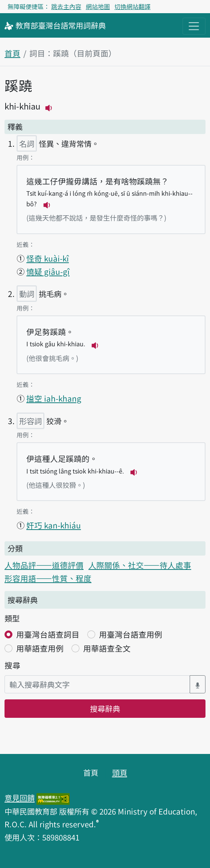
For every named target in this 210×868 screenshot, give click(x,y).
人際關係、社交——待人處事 (140, 565)
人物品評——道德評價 (44, 565)
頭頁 (120, 772)
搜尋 (12, 665)
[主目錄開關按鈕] (194, 26)
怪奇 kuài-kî (48, 258)
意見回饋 (20, 798)
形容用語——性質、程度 (48, 578)
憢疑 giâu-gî (48, 271)
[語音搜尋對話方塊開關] (198, 685)
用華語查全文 (107, 648)
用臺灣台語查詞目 (48, 634)
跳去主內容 (66, 6)
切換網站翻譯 (132, 6)
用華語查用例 (40, 648)
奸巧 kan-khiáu (54, 525)
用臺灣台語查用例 (131, 634)
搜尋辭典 (105, 708)
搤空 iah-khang (54, 398)
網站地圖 (98, 6)
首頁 (12, 53)
